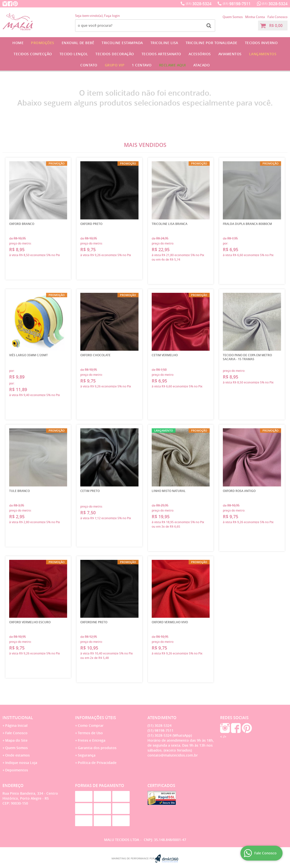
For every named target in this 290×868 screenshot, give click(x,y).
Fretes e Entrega (92, 740)
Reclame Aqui (173, 65)
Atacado (202, 65)
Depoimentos (17, 770)
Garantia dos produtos (97, 748)
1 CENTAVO (142, 65)
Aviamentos (230, 54)
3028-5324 (199, 4)
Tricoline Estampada (122, 43)
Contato (89, 65)
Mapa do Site (16, 740)
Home (18, 43)
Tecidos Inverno (261, 43)
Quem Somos (233, 17)
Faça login (112, 16)
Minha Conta (255, 17)
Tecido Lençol (74, 54)
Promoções (43, 43)
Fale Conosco (277, 17)
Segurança (87, 755)
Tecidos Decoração (115, 54)
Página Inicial (16, 725)
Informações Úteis (96, 718)
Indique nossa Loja (21, 763)
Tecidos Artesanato (161, 54)
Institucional (18, 718)
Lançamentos (263, 54)
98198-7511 (237, 4)
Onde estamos (17, 755)
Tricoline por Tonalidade (212, 43)
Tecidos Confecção (33, 54)
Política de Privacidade (97, 763)
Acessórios (200, 54)
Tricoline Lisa (164, 43)
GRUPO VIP (115, 65)
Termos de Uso (90, 733)
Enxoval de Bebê (78, 43)
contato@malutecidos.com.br (173, 755)
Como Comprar (91, 725)
